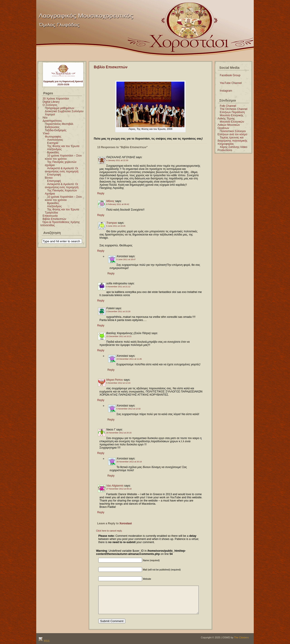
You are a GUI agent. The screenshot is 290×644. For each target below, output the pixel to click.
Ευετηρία (53, 143)
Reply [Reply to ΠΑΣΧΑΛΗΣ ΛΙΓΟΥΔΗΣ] (101, 193)
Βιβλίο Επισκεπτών (54, 219)
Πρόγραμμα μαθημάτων (60, 108)
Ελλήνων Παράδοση (232, 112)
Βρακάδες (53, 152)
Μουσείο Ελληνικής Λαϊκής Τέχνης (230, 117)
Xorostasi (126, 523)
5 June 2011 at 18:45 (116, 226)
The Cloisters (241, 637)
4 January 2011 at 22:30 (117, 160)
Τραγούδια (51, 213)
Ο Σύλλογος (50, 105)
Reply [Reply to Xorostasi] (111, 273)
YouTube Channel (231, 83)
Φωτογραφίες (53, 137)
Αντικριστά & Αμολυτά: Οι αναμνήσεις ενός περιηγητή (62, 170)
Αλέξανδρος (54, 149)
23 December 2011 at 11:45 (129, 359)
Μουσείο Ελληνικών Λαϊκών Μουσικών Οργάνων (231, 125)
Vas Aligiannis (115, 486)
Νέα (45, 118)
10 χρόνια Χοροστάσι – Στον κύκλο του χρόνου (63, 157)
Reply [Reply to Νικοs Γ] (101, 453)
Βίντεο (49, 178)
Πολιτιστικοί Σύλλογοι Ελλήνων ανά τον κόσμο (232, 133)
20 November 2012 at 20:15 (119, 433)
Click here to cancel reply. (109, 531)
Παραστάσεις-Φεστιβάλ (59, 124)
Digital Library (51, 102)
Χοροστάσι (161, 5)
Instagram (226, 91)
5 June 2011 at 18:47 (126, 259)
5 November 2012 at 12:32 (129, 409)
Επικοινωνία (50, 216)
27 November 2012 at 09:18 (119, 489)
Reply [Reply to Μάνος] (101, 215)
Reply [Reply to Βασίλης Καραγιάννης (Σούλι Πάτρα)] (101, 350)
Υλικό (46, 133)
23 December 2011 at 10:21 (119, 336)
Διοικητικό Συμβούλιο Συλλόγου (64, 111)
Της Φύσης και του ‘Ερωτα (63, 146)
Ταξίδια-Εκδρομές (56, 130)
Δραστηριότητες (52, 121)
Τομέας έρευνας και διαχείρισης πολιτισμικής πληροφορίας (232, 141)
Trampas (112, 223)
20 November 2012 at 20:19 (129, 462)
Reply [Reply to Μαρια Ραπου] (101, 400)
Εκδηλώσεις (52, 127)
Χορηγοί (50, 114)
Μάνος (110, 201)
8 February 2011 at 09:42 (118, 204)
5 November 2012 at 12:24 (118, 383)
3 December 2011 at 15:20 (118, 311)
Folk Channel (228, 106)
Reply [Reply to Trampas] (101, 251)
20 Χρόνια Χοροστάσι (56, 99)
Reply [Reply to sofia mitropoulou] (101, 301)
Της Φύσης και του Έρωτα (63, 209)
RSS (46, 641)
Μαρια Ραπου (115, 380)
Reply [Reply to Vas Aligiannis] (101, 512)
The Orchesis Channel (234, 109)
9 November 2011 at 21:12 (118, 287)
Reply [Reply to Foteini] (101, 326)
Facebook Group (230, 75)
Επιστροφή (54, 175)
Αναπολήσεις (55, 140)
